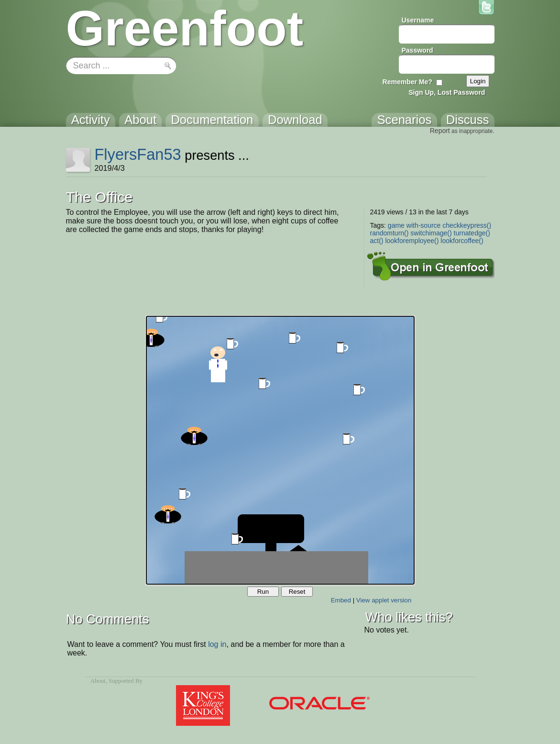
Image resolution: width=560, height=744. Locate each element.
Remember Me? (407, 82)
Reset (297, 592)
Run (263, 592)
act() (377, 241)
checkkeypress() (467, 225)
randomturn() (390, 233)
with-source (424, 225)
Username (418, 20)
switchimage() (431, 233)
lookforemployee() (412, 241)
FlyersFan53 (137, 154)
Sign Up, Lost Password (447, 92)
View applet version (384, 600)
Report (440, 131)
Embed (341, 600)
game (396, 225)
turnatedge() (472, 233)
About (98, 681)
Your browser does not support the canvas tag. (280, 450)
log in (217, 644)
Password (417, 50)
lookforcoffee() (462, 241)
